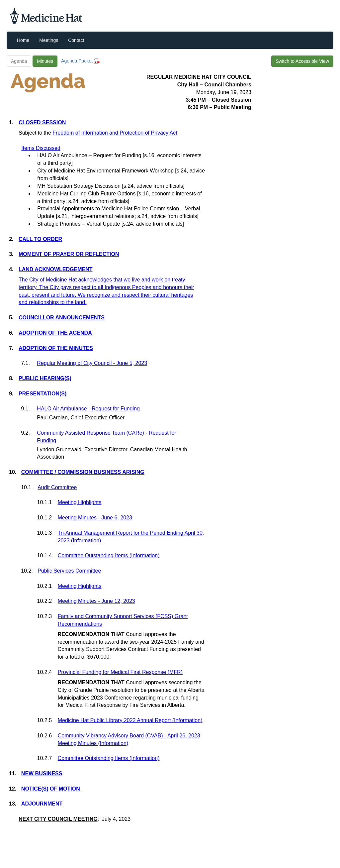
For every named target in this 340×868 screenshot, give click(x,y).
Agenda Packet (80, 61)
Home (23, 40)
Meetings (49, 40)
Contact (76, 40)
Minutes (45, 61)
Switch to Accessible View (302, 61)
